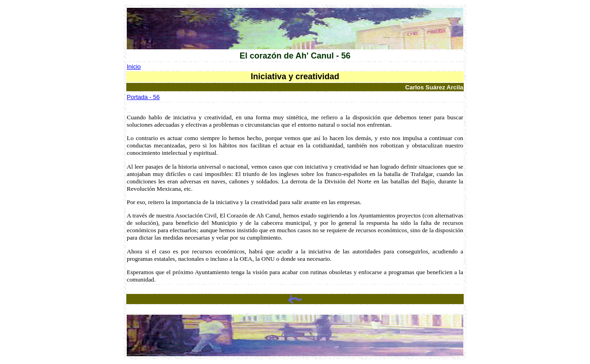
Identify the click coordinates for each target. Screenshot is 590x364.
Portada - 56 (143, 97)
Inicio (134, 67)
